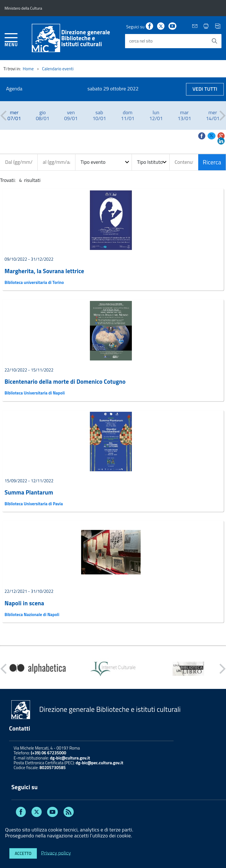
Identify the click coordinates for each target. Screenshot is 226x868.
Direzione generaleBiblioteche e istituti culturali (86, 38)
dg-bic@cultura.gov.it (70, 758)
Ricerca (212, 162)
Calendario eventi (58, 69)
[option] (14, 115)
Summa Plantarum (29, 492)
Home (28, 69)
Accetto (23, 853)
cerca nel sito (141, 41)
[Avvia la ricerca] (214, 41)
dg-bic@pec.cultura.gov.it (100, 763)
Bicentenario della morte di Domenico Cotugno (65, 381)
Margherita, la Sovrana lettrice (44, 271)
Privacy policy (56, 853)
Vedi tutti (205, 89)
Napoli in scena (24, 603)
